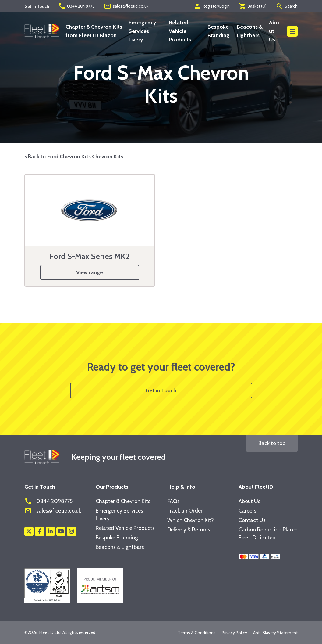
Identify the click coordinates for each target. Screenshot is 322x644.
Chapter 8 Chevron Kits (123, 501)
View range (90, 272)
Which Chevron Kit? (191, 520)
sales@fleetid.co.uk (126, 6)
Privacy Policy (234, 633)
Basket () (253, 6)
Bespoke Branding (117, 538)
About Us (274, 31)
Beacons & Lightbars (120, 547)
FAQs (173, 501)
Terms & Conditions (197, 633)
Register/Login (212, 6)
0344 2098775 (76, 6)
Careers (248, 511)
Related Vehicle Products (180, 31)
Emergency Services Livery (142, 31)
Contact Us (252, 520)
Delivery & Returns (189, 530)
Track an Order (185, 511)
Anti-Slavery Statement (275, 633)
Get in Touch (161, 390)
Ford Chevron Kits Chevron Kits (85, 157)
